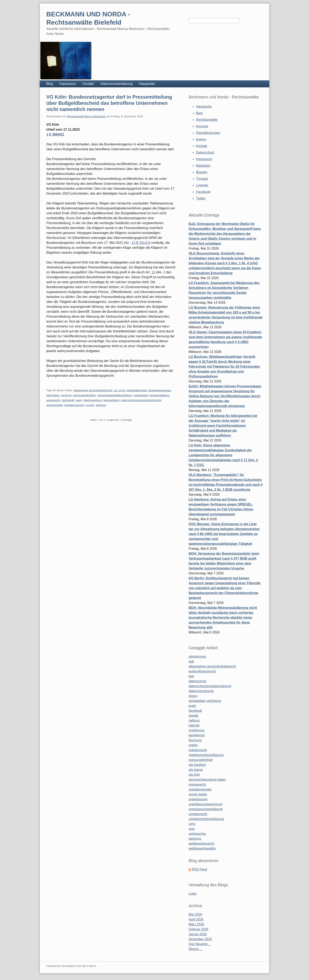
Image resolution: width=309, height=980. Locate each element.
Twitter (201, 198)
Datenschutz (205, 152)
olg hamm (196, 770)
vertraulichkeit (55, 405)
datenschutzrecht (201, 691)
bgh (191, 676)
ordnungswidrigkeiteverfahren (115, 395)
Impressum (68, 84)
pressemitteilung (159, 395)
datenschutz (197, 681)
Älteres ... (195, 949)
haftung (194, 720)
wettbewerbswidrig (202, 848)
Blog (50, 84)
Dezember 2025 (200, 939)
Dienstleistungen (208, 133)
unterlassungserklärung (206, 809)
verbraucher (197, 834)
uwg (191, 829)
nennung (66, 395)
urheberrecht (198, 814)
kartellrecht (197, 735)
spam (79, 400)
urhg (192, 824)
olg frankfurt (197, 765)
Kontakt (88, 84)
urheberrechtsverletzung (206, 819)
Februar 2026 (198, 929)
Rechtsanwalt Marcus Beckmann (87, 116)
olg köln (194, 775)
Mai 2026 (195, 914)
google (193, 716)
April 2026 (196, 919)
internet (194, 725)
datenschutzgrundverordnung (210, 686)
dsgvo (193, 696)
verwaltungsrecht (74, 405)
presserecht (53, 400)
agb (191, 661)
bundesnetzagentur (160, 390)
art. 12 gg (120, 390)
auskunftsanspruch (202, 671)
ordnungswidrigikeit (84, 395)
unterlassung (198, 799)
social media (198, 794)
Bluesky (202, 172)
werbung (101, 405)
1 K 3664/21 (55, 134)
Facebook (203, 192)
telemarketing (111, 400)
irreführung (196, 730)
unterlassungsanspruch (205, 804)
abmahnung (197, 657)
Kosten (201, 139)
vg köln (90, 405)
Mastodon (203, 166)
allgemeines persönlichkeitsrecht (93, 390)
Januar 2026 (198, 934)
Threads (202, 179)
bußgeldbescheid (137, 390)
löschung (195, 740)
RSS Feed (200, 869)
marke (193, 745)
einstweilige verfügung (205, 701)
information (53, 395)
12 (153, 272)
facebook (195, 711)
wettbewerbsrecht (201, 844)
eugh (192, 706)
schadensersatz (200, 789)
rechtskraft (68, 400)
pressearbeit (141, 395)
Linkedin (202, 185)
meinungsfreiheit (201, 760)
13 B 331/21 (140, 243)
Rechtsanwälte (207, 120)
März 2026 (196, 924)
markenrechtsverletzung (206, 755)
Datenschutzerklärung (116, 84)
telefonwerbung (93, 400)
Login (193, 894)
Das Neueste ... (200, 944)
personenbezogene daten (207, 780)
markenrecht (198, 750)
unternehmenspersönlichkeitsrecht (141, 400)
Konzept (202, 126)
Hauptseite (147, 84)
